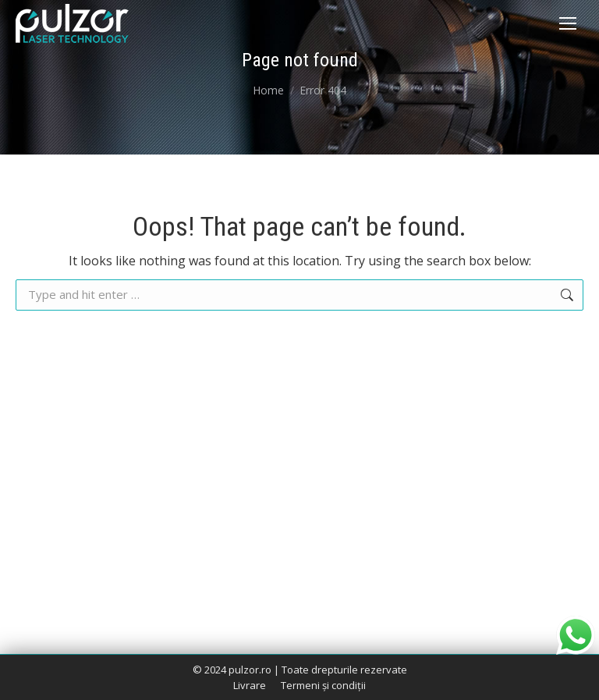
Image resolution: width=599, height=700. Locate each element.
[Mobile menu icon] (568, 23)
